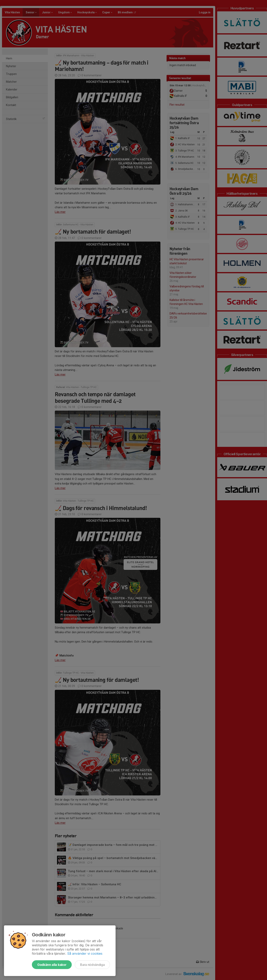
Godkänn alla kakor (52, 965)
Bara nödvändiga (92, 965)
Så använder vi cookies (85, 953)
